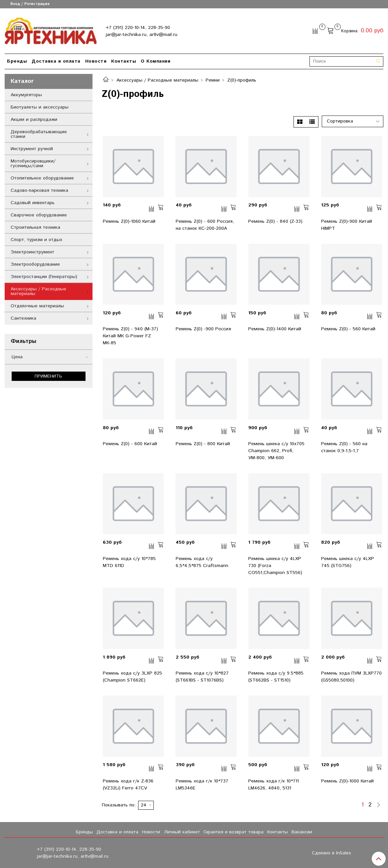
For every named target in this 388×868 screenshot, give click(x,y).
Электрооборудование (35, 264)
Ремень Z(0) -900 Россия (203, 329)
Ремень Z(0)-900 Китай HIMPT (347, 225)
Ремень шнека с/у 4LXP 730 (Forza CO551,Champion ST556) (275, 566)
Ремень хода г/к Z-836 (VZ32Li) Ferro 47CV (128, 785)
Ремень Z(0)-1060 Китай (129, 221)
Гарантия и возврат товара (234, 832)
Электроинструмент (32, 252)
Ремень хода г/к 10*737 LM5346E (202, 785)
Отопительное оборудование (42, 178)
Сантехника (23, 318)
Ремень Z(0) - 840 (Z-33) (275, 221)
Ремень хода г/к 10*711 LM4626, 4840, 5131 (274, 785)
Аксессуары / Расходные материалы (157, 80)
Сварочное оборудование (39, 215)
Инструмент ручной (32, 149)
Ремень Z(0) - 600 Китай (130, 444)
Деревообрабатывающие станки (39, 134)
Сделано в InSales (331, 853)
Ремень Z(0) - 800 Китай (203, 444)
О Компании (156, 61)
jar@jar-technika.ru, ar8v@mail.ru (142, 35)
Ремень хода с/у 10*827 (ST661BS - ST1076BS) (202, 677)
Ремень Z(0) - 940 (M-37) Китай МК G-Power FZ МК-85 (130, 336)
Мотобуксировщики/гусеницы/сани (33, 163)
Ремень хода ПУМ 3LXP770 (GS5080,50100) (351, 677)
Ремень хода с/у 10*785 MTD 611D (129, 562)
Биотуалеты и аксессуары (40, 107)
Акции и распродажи (34, 120)
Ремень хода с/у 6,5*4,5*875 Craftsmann (202, 562)
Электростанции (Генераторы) (44, 277)
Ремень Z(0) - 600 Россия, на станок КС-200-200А (205, 225)
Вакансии (302, 832)
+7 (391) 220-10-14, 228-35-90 (138, 28)
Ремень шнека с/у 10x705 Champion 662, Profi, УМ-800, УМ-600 (276, 451)
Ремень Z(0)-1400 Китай (275, 329)
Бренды (17, 61)
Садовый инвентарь (33, 203)
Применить (48, 376)
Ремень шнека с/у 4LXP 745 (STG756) (348, 562)
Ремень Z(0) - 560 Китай (348, 329)
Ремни (213, 80)
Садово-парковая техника (39, 190)
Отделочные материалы (37, 306)
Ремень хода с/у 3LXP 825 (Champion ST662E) (132, 677)
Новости (96, 61)
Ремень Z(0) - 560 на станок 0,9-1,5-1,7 (344, 447)
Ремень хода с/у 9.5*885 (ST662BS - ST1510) (276, 677)
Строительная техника (35, 227)
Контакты (124, 61)
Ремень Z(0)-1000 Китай (347, 781)
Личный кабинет (182, 832)
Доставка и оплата (56, 61)
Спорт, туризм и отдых (36, 240)
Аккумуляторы (26, 95)
